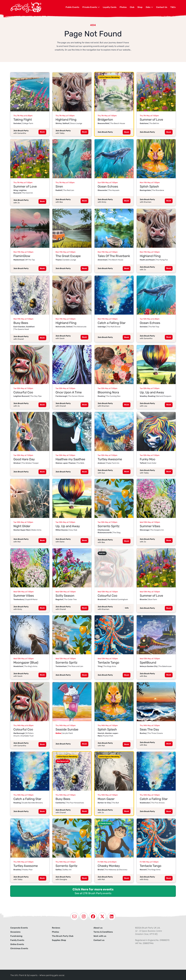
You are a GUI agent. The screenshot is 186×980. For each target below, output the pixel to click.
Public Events (72, 7)
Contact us (99, 940)
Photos (123, 7)
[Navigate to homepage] (38, 7)
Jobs (149, 7)
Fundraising (16, 936)
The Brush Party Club (63, 936)
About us (98, 928)
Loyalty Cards (110, 7)
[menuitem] (72, 7)
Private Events (91, 7)
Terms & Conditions (103, 932)
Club (132, 7)
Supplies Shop (59, 940)
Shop (140, 7)
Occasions (15, 932)
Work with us (100, 936)
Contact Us (162, 7)
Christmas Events (19, 948)
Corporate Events (19, 928)
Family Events (17, 940)
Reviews (56, 928)
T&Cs (173, 7)
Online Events (17, 944)
